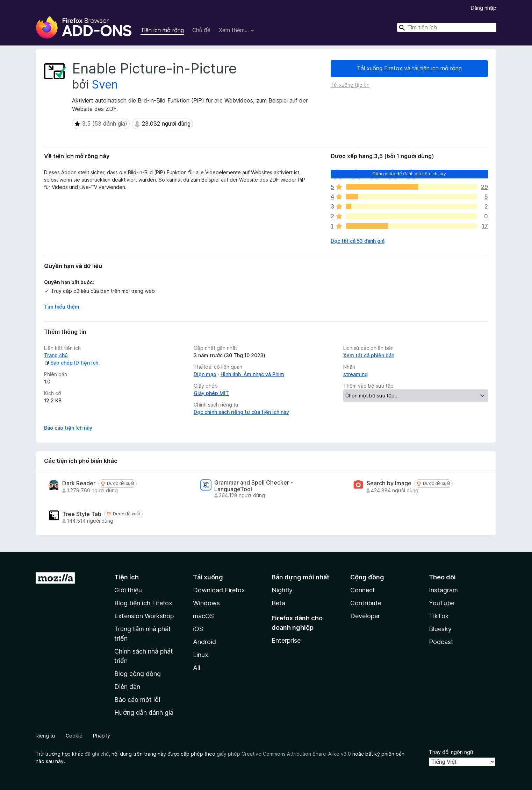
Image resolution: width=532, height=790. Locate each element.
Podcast (441, 642)
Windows (206, 603)
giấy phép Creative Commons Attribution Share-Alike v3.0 (284, 754)
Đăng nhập (484, 8)
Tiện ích (127, 577)
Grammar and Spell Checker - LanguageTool (254, 486)
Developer (365, 616)
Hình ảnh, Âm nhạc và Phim (252, 374)
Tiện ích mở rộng (162, 30)
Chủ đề (201, 30)
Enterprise (286, 640)
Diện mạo (205, 374)
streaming (355, 374)
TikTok (439, 616)
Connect (363, 590)
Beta (278, 603)
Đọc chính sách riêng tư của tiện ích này (241, 412)
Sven (105, 84)
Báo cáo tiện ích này (68, 428)
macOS (203, 616)
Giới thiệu (128, 590)
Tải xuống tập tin (350, 85)
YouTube (442, 603)
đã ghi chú (97, 754)
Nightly (282, 590)
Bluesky (440, 629)
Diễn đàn (127, 687)
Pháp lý (102, 736)
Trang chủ (56, 355)
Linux (201, 655)
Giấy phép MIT (211, 393)
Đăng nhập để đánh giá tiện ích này (409, 174)
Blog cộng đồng (138, 674)
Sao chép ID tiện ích (71, 363)
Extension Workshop (144, 616)
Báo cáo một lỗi (137, 700)
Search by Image (389, 483)
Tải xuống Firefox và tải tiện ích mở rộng (409, 68)
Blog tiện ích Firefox (143, 603)
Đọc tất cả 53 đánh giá (358, 241)
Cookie (74, 736)
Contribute (366, 603)
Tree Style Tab (82, 514)
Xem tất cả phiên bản (369, 355)
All (197, 668)
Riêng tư (45, 736)
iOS (198, 629)
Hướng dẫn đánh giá (144, 713)
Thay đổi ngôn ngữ (451, 752)
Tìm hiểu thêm (62, 307)
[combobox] (447, 27)
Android (204, 642)
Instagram (443, 590)
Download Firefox (219, 590)
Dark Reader (79, 483)
